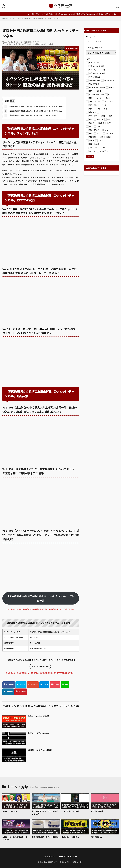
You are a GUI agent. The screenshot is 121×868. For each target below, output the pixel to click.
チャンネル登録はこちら (40, 664)
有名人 (41, 44)
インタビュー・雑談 (11, 44)
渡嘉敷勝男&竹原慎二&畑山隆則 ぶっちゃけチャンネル (42, 18)
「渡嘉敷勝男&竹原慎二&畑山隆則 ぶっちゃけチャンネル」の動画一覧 (41, 596)
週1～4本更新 (48, 44)
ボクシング (21, 44)
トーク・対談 (17, 18)
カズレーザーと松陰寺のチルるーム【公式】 (16, 836)
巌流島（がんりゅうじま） (41, 748)
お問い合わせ (50, 854)
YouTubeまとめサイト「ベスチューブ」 (68, 859)
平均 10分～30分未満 (32, 44)
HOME (7, 18)
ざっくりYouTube (10, 809)
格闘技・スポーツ (33, 42)
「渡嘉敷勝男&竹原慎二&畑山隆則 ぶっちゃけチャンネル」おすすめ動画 (33, 111)
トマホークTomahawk (38, 731)
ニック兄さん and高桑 (70, 809)
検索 (89, 157)
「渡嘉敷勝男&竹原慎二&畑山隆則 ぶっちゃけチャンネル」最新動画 (31, 115)
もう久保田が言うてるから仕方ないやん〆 (45, 810)
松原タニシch (96, 834)
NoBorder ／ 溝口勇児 (70, 834)
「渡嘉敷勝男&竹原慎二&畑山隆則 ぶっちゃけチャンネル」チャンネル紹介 (34, 107)
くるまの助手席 (97, 809)
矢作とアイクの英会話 (38, 714)
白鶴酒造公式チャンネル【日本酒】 (46, 834)
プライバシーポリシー (68, 854)
